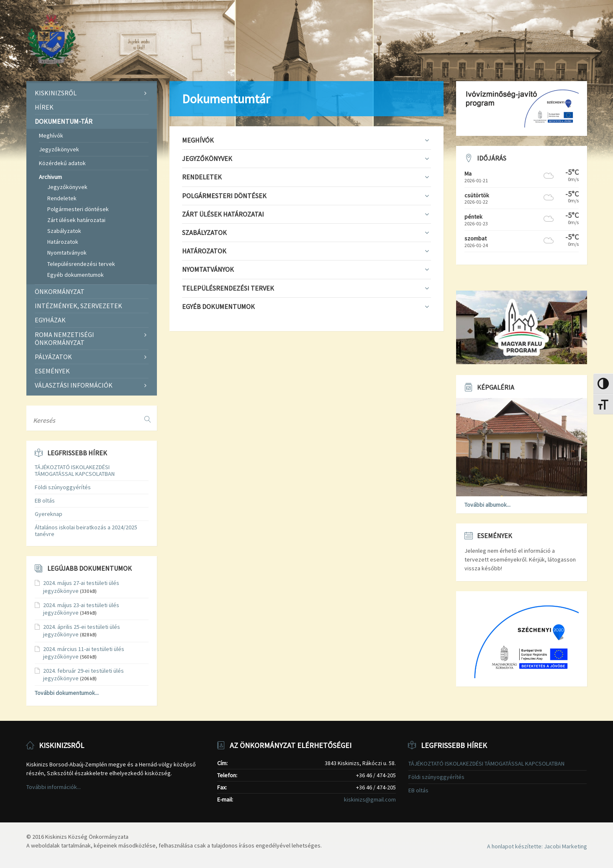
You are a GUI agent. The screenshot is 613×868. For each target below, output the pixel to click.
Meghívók (51, 135)
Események (52, 371)
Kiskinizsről (56, 93)
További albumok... (487, 505)
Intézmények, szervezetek (78, 306)
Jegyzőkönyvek (59, 149)
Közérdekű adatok (62, 163)
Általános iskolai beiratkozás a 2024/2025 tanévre (86, 531)
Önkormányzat (60, 291)
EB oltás (45, 500)
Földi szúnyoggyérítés (63, 487)
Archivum (50, 177)
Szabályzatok (64, 231)
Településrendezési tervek (81, 264)
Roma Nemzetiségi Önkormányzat (64, 338)
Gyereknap (49, 514)
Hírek (44, 107)
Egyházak (50, 320)
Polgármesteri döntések (78, 209)
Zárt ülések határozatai (76, 220)
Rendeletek (62, 198)
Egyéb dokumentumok (76, 275)
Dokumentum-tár (64, 121)
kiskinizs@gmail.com (370, 799)
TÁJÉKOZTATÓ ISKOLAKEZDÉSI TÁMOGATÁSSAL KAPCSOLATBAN (75, 471)
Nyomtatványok (67, 253)
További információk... (54, 787)
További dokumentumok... (67, 693)
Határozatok (63, 242)
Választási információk (74, 385)
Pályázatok (53, 357)
